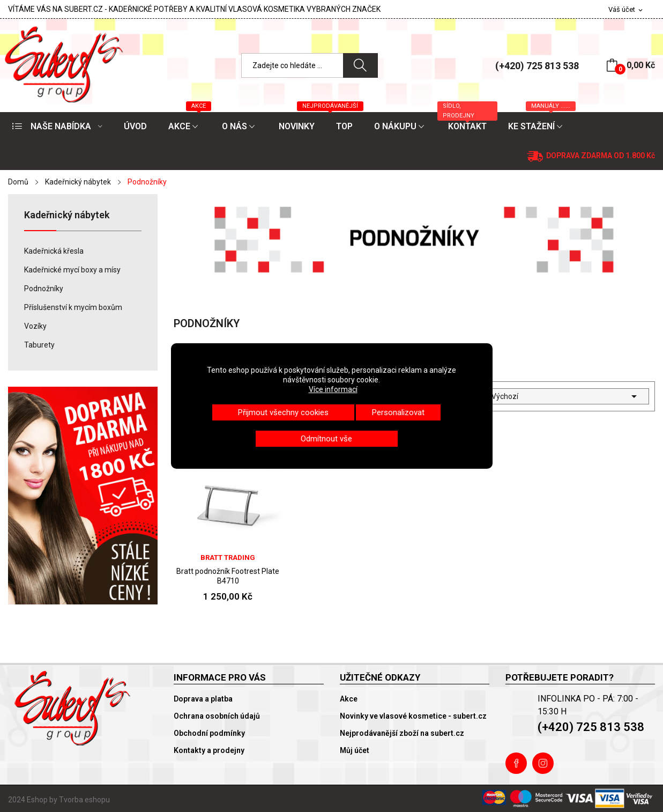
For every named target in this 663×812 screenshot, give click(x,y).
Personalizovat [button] (398, 412)
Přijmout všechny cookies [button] (283, 412)
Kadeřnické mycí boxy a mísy (72, 270)
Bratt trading (228, 558)
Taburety (39, 345)
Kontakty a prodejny (209, 750)
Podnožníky (44, 289)
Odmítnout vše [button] (326, 439)
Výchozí (566, 396)
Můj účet (355, 750)
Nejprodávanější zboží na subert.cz (402, 733)
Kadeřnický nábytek (67, 215)
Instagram (543, 763)
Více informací (333, 389)
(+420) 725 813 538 (537, 66)
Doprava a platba (203, 699)
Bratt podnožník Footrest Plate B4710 (228, 576)
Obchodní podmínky (209, 733)
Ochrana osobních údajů (217, 716)
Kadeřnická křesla (54, 251)
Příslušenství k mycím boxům (73, 307)
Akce (349, 699)
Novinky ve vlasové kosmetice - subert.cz (413, 716)
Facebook (516, 763)
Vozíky (35, 326)
